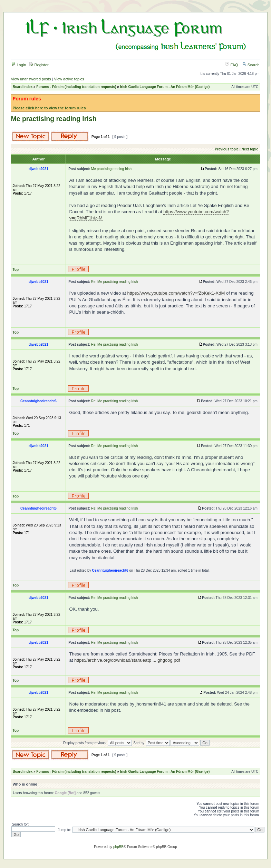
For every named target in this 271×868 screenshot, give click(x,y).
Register (39, 65)
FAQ (231, 65)
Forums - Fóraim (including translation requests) (76, 87)
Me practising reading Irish (54, 119)
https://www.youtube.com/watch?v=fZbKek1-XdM (176, 293)
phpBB (118, 847)
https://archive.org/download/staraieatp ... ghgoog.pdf (127, 660)
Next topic (250, 149)
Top (16, 270)
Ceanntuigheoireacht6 (110, 570)
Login (19, 65)
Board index (22, 87)
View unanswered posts (31, 79)
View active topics (69, 79)
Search (251, 65)
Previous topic (227, 149)
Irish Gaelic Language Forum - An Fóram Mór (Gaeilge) (165, 87)
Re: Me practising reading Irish (115, 282)
